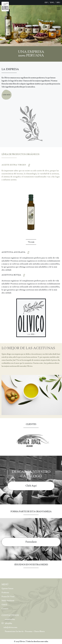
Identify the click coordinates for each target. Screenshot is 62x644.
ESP (46, 3)
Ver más (31, 242)
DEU (58, 3)
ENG (52, 3)
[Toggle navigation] (59, 8)
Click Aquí (31, 486)
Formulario (31, 542)
